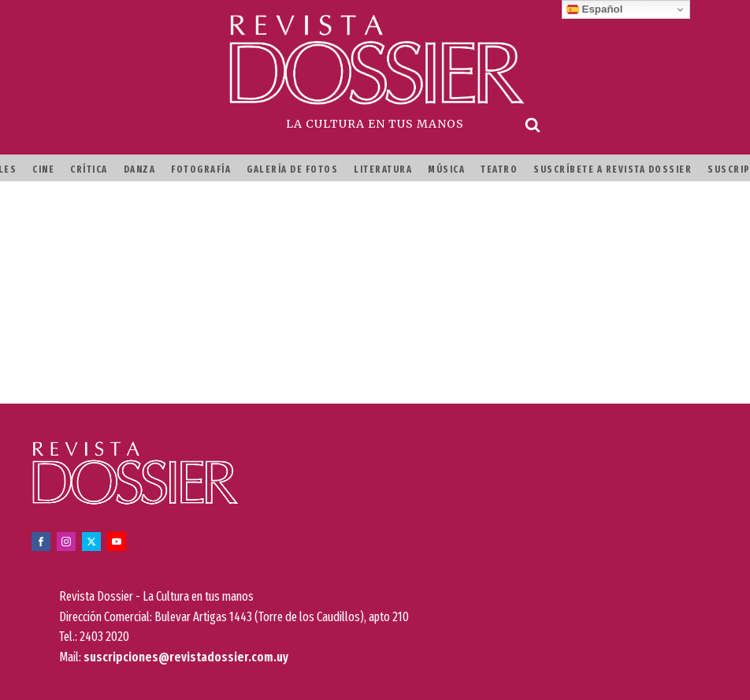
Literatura (383, 169)
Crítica (89, 169)
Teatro (499, 169)
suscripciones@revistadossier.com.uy (186, 657)
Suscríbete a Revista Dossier (613, 169)
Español (595, 9)
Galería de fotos (292, 169)
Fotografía (201, 169)
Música (446, 169)
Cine (43, 169)
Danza (140, 169)
